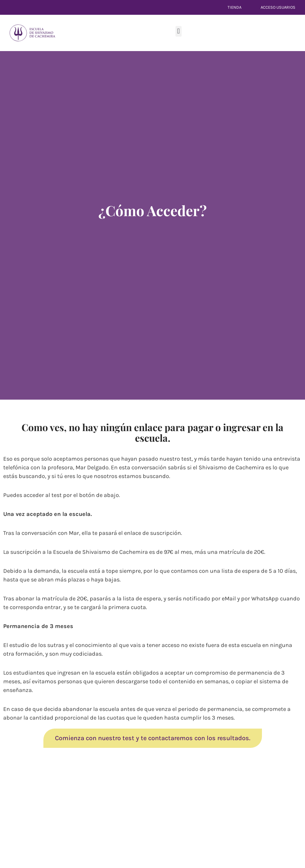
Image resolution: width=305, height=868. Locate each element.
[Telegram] (7, 228)
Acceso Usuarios (278, 7)
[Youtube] (7, 212)
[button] (179, 31)
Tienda (234, 7)
